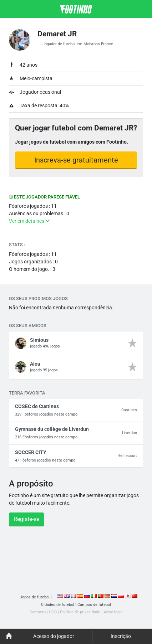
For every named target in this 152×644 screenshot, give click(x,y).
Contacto (38, 612)
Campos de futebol (94, 605)
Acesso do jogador (54, 636)
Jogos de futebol (35, 597)
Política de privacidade (80, 612)
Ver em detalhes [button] (29, 221)
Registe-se (26, 519)
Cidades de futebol (58, 605)
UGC (53, 612)
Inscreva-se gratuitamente (76, 160)
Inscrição (121, 636)
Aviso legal (113, 612)
